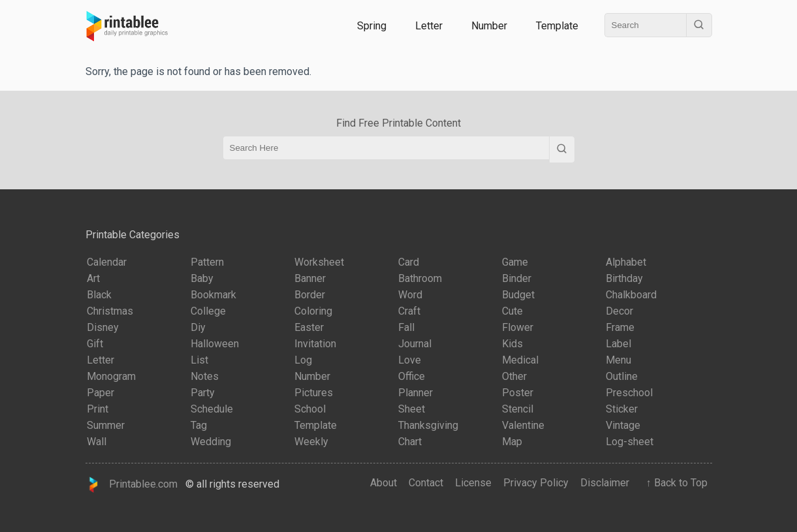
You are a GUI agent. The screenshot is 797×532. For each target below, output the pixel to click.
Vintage (623, 425)
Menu (618, 360)
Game (515, 262)
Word (410, 295)
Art (93, 278)
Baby (202, 278)
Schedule (212, 409)
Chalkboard (631, 295)
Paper (101, 393)
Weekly (311, 442)
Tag (199, 425)
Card (409, 262)
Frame (620, 327)
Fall (406, 327)
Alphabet (626, 262)
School (310, 409)
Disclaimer (605, 483)
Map (512, 442)
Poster (518, 393)
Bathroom (420, 278)
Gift (95, 344)
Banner (310, 278)
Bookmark (213, 295)
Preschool (629, 393)
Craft (409, 311)
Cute (512, 311)
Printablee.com (132, 485)
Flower (518, 327)
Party (203, 393)
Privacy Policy (536, 483)
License (473, 483)
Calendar (107, 262)
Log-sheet (630, 442)
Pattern (207, 262)
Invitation (315, 344)
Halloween (215, 344)
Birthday (624, 278)
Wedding (211, 442)
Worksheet (319, 262)
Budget (518, 295)
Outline (622, 376)
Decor (619, 311)
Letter (429, 26)
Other (514, 376)
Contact (426, 483)
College (208, 311)
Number (489, 26)
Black (99, 295)
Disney (103, 327)
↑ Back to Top (674, 483)
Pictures (314, 393)
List (199, 360)
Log (303, 360)
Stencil (518, 409)
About (383, 483)
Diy (198, 327)
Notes (205, 376)
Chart (410, 442)
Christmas (110, 311)
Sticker (622, 409)
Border (310, 295)
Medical (520, 360)
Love (410, 360)
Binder (517, 278)
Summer (106, 425)
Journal (415, 344)
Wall (97, 442)
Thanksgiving (428, 425)
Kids (512, 344)
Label (618, 344)
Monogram (111, 376)
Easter (309, 327)
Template (557, 26)
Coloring (313, 311)
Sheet (412, 409)
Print (98, 409)
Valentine (523, 425)
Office (412, 376)
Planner (415, 393)
